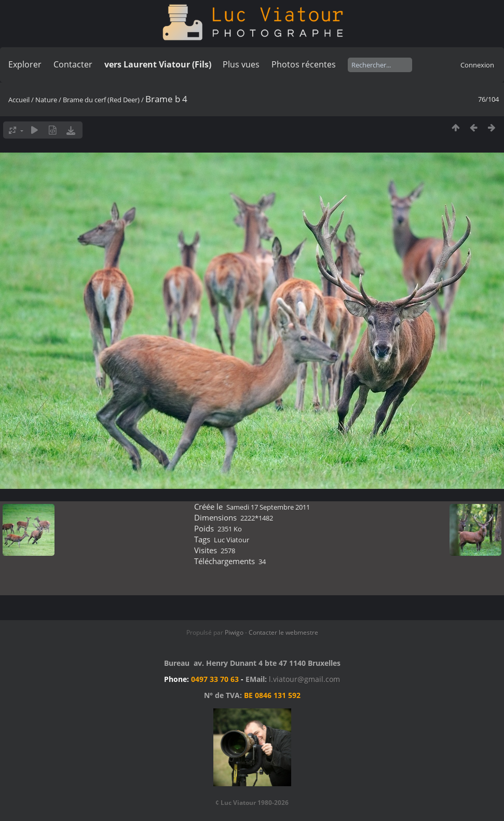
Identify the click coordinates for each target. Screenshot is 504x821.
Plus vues (241, 64)
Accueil (19, 100)
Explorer (25, 64)
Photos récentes (304, 64)
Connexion (477, 65)
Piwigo (234, 632)
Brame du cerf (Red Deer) (101, 100)
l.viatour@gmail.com (304, 679)
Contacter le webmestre (283, 632)
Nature (46, 100)
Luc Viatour (231, 540)
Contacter (73, 64)
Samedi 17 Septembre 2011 (268, 507)
